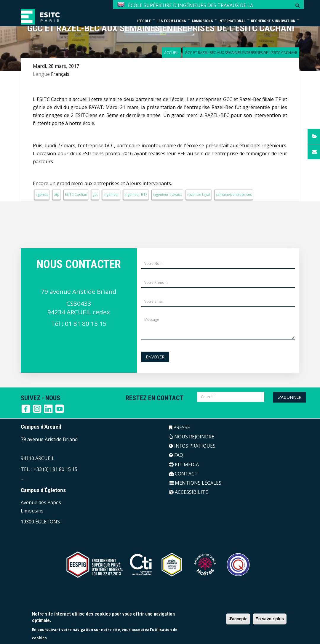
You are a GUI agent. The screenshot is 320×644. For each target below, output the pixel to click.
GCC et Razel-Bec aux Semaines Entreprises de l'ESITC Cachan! (161, 28)
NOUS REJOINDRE (192, 437)
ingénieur (111, 194)
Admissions (204, 21)
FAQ (176, 455)
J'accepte (238, 619)
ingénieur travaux (167, 194)
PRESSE (179, 427)
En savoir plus (270, 619)
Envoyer (155, 357)
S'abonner (289, 397)
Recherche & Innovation (275, 21)
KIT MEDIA (184, 464)
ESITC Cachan (76, 194)
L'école (146, 21)
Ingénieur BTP (136, 194)
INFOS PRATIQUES (192, 446)
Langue (41, 74)
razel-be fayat (199, 194)
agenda (42, 194)
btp (57, 194)
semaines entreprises (234, 194)
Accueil (171, 53)
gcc (95, 194)
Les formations (173, 21)
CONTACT (183, 474)
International (234, 21)
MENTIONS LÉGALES (195, 483)
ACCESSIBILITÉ (188, 492)
